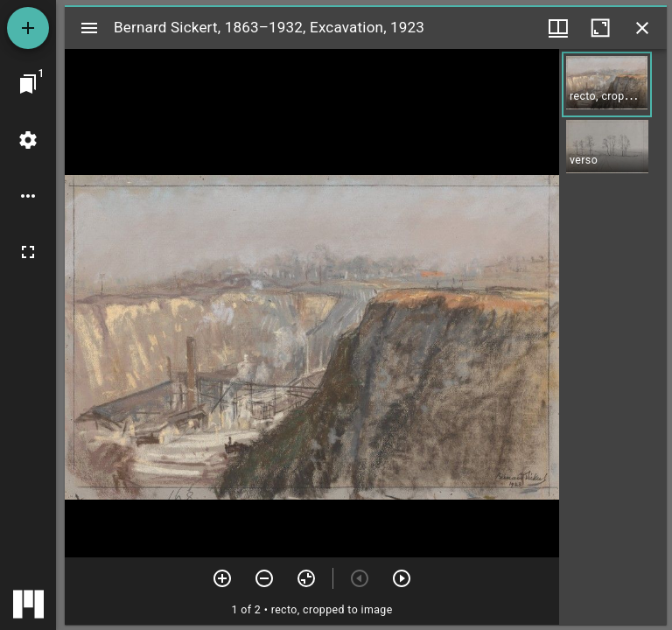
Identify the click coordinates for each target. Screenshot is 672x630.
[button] (607, 84)
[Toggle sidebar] (89, 28)
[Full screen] (28, 252)
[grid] (613, 337)
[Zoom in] (222, 578)
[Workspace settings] (28, 140)
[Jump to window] (28, 84)
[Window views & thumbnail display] (558, 28)
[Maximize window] (600, 28)
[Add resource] (28, 28)
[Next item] (402, 578)
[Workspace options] (28, 196)
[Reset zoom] (306, 578)
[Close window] (642, 28)
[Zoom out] (264, 578)
